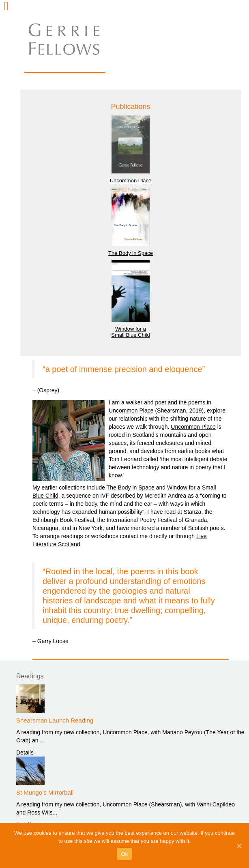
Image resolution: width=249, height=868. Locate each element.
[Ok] (239, 846)
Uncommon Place (131, 181)
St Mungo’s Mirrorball (45, 792)
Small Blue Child (130, 335)
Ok (124, 854)
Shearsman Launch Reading (55, 720)
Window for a (131, 329)
